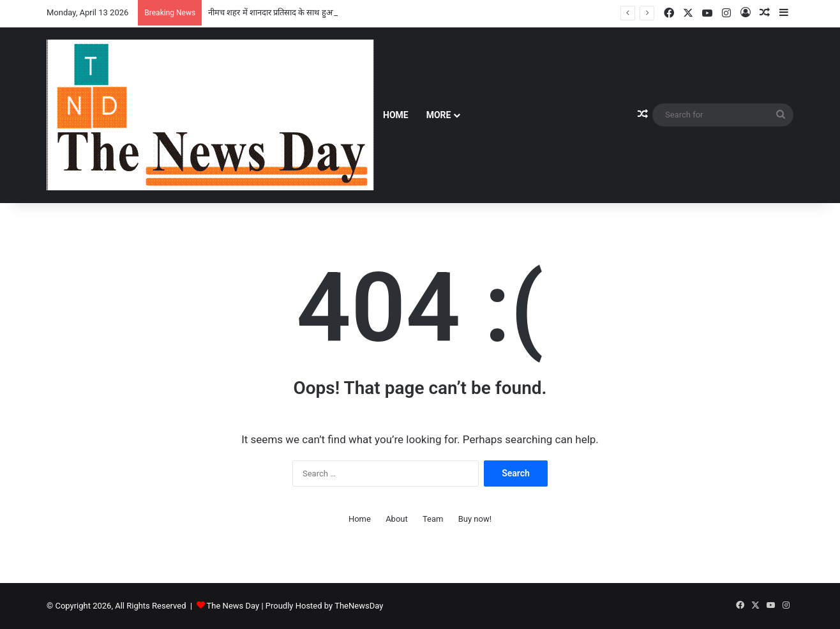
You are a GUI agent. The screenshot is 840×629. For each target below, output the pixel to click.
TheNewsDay (359, 606)
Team (433, 519)
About (397, 519)
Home (396, 115)
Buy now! (475, 519)
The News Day (233, 606)
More (439, 115)
